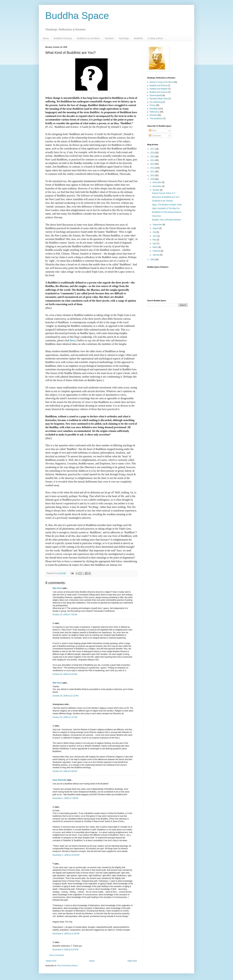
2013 (153, 164)
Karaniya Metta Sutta (159, 99)
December (157, 182)
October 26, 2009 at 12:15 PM (65, 696)
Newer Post (51, 961)
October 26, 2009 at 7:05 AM (65, 615)
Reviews (153, 115)
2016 (153, 153)
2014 (153, 160)
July (155, 232)
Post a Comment (57, 955)
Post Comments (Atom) (67, 966)
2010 (153, 175)
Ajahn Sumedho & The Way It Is (166, 208)
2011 (153, 172)
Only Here (156, 216)
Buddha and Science (159, 92)
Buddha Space (77, 16)
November (157, 186)
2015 (153, 157)
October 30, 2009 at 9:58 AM (65, 771)
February (157, 251)
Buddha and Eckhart (158, 86)
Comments (155, 136)
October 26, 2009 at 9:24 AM (65, 674)
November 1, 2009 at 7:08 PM (65, 798)
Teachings (124, 38)
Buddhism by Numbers (88, 38)
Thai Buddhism (156, 119)
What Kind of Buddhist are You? (166, 197)
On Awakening (156, 102)
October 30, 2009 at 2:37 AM (65, 717)
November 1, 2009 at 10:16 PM (66, 855)
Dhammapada (156, 95)
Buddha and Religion (159, 89)
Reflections (154, 112)
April (155, 244)
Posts (153, 131)
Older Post (132, 961)
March (156, 247)
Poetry (153, 105)
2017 (153, 149)
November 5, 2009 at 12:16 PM (66, 934)
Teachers (109, 38)
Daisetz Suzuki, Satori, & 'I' (164, 193)
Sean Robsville (59, 780)
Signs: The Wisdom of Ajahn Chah (167, 205)
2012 (153, 168)
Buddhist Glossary (63, 38)
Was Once (57, 588)
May (155, 240)
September (158, 225)
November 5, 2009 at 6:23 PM (65, 950)
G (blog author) (155, 38)
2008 (153, 260)
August (156, 228)
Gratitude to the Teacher (163, 201)
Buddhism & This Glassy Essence (167, 212)
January (156, 255)
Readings (154, 109)
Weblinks (138, 38)
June (155, 236)
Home (46, 38)
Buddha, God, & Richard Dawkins (167, 220)
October (156, 190)
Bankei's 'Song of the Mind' (161, 82)
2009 (153, 179)
